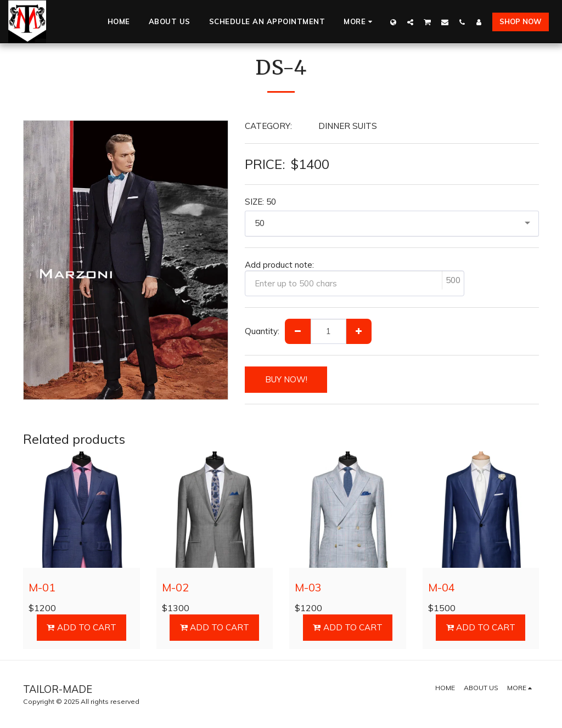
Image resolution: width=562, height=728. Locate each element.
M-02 (175, 587)
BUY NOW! (286, 379)
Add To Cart (82, 627)
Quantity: (262, 331)
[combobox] (392, 224)
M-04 (442, 587)
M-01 (42, 587)
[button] (410, 22)
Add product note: (279, 265)
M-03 (308, 587)
